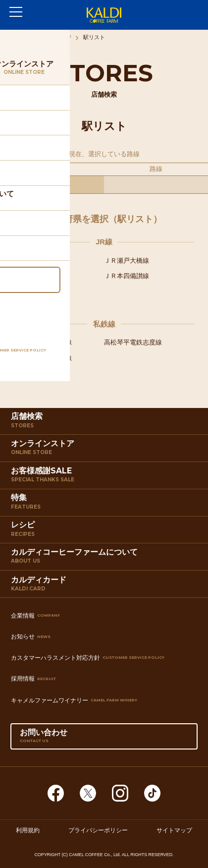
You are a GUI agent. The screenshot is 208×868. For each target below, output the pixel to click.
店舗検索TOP (55, 37)
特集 (105, 504)
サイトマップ (174, 830)
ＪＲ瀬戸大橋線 (127, 260)
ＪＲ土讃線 (30, 276)
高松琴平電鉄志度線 (133, 342)
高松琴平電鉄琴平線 (43, 342)
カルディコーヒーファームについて (105, 559)
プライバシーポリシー (98, 830)
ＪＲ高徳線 (30, 260)
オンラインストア (105, 450)
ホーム (18, 37)
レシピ (105, 531)
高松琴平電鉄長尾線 (43, 358)
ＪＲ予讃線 (30, 291)
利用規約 (28, 830)
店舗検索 (105, 423)
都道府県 (52, 169)
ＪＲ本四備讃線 (127, 276)
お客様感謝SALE (105, 477)
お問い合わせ (104, 739)
